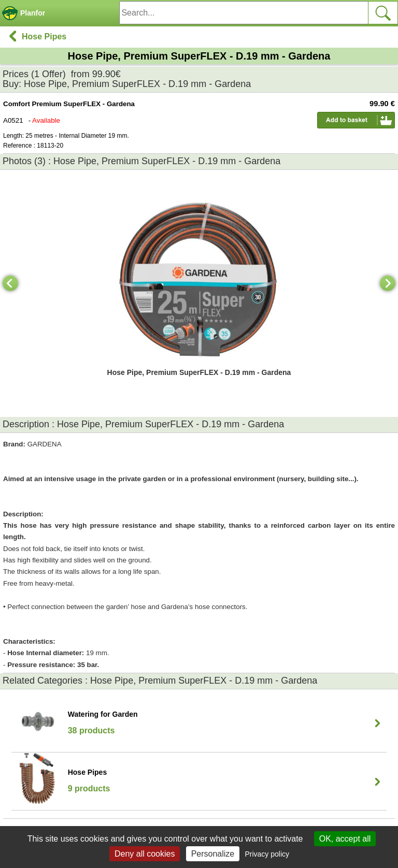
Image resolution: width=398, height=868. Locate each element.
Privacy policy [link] (267, 854)
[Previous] (10, 283)
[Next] (388, 283)
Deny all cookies (145, 854)
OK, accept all (345, 839)
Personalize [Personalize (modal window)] (213, 854)
